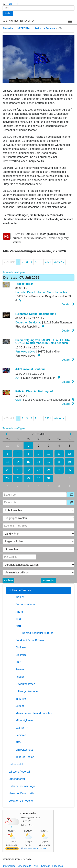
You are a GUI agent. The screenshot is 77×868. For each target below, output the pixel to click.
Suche (8, 13)
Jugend (20, 706)
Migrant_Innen (24, 720)
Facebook (58, 866)
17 (49, 462)
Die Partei (21, 655)
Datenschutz (24, 866)
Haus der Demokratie (21, 793)
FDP (18, 662)
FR (17, 4)
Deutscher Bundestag (28, 323)
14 (18, 462)
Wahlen (20, 597)
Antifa (19, 612)
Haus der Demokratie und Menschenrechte (41, 292)
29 (8, 446)
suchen (8, 580)
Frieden (20, 677)
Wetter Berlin (28, 813)
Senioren (21, 735)
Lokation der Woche (21, 801)
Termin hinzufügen (14, 272)
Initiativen (21, 699)
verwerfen (49, 580)
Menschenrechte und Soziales (34, 713)
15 (28, 462)
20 (8, 470)
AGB (36, 866)
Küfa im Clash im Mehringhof (34, 391)
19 (69, 462)
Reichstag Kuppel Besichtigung (36, 314)
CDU (18, 626)
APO (18, 619)
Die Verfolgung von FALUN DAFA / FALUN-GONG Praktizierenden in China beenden (43, 342)
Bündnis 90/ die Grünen (30, 640)
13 (8, 462)
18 (59, 462)
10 (49, 454)
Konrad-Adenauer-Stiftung (38, 633)
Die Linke (21, 647)
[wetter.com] (12, 849)
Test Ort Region (25, 757)
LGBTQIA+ (22, 728)
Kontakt (46, 866)
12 (69, 454)
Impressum (9, 866)
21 (18, 470)
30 (18, 446)
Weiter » (59, 262)
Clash (19, 400)
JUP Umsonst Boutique (30, 369)
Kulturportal (16, 764)
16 (38, 462)
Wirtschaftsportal (19, 772)
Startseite (8, 28)
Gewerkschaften (25, 684)
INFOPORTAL (24, 28)
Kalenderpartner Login (22, 786)
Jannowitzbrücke (25, 352)
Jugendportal (17, 779)
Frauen (20, 669)
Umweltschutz (24, 750)
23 (38, 470)
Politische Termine (45, 28)
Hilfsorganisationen (27, 691)
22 (28, 470)
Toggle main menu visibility (70, 21)
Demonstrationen (26, 604)
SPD (18, 742)
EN (10, 4)
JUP (18, 378)
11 (59, 454)
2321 (48, 262)
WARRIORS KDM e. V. (18, 21)
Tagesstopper (24, 284)
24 (49, 470)
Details (68, 304)
